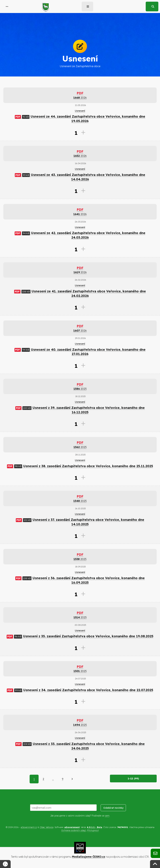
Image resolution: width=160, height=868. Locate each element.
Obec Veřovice (47, 827)
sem (107, 816)
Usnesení (80, 111)
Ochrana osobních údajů (74, 830)
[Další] (72, 779)
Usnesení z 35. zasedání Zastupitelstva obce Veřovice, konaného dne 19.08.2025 (80, 636)
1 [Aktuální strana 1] (34, 779)
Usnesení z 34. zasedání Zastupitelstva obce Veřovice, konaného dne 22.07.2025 (80, 690)
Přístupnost (93, 830)
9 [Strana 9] (63, 779)
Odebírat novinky (113, 808)
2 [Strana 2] (43, 779)
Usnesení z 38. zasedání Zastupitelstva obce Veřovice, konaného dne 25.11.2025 (80, 466)
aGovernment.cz (29, 827)
